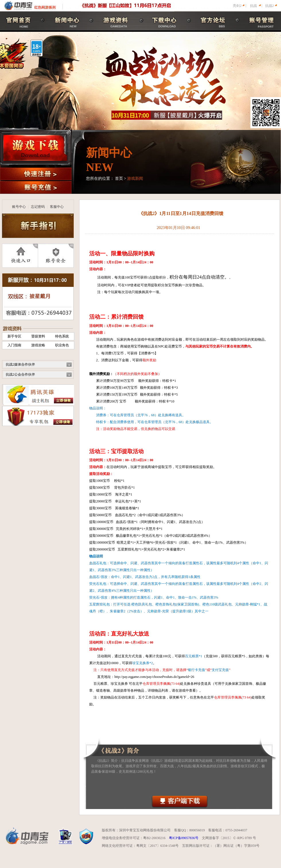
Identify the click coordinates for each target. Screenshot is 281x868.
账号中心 (19, 207)
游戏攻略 (38, 345)
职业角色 (62, 345)
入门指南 (14, 345)
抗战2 (270, 6)
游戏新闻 (135, 178)
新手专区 (14, 336)
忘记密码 (38, 207)
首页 (119, 178)
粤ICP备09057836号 (184, 838)
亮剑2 (237, 6)
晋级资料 (38, 336)
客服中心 (57, 207)
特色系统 (62, 336)
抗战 (253, 6)
